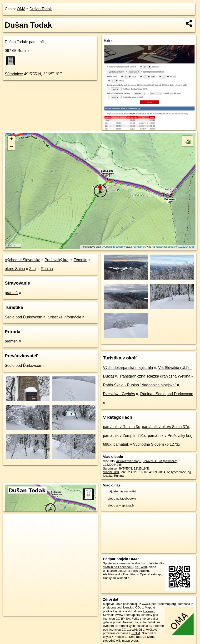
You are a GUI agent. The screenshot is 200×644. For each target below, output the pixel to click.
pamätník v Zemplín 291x (124, 436)
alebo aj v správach (121, 505)
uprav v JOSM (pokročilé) (160, 461)
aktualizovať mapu (129, 461)
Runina (47, 269)
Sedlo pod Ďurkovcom (23, 317)
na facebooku (136, 563)
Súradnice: (14, 74)
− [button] (11, 147)
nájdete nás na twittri (122, 491)
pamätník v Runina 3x (121, 427)
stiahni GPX (111, 472)
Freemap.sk (138, 247)
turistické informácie (64, 317)
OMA (21, 9)
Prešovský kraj (57, 260)
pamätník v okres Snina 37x (165, 427)
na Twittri (141, 567)
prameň (11, 293)
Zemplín (80, 260)
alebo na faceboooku (122, 498)
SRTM (136, 633)
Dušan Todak (41, 9)
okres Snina (15, 269)
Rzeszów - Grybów (119, 394)
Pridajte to (120, 637)
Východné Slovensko (22, 260)
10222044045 (112, 465)
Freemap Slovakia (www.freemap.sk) (129, 613)
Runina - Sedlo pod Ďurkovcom (167, 394)
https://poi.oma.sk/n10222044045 (175, 247)
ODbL (139, 607)
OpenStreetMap (114, 247)
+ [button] (11, 139)
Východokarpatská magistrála (128, 368)
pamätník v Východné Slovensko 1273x (147, 444)
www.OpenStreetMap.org (159, 604)
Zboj (33, 269)
